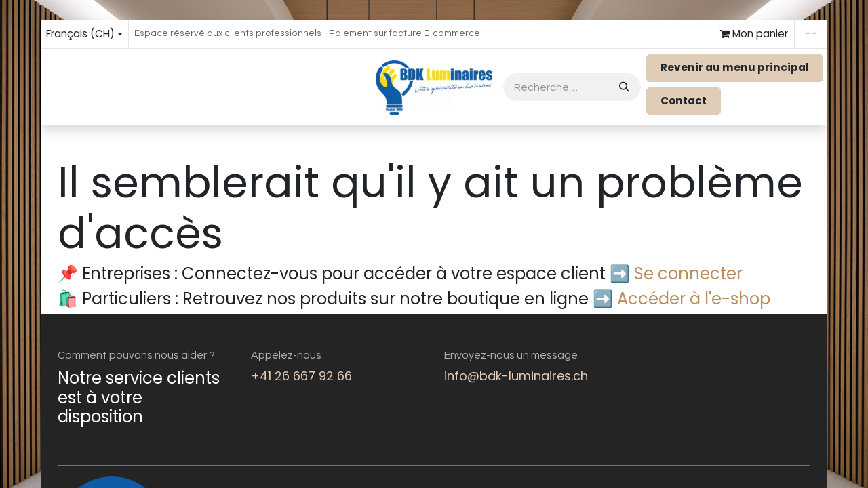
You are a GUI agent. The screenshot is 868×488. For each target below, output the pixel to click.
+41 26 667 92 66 (301, 376)
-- (811, 34)
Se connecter (688, 273)
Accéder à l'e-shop (694, 299)
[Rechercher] (623, 87)
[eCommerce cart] (753, 34)
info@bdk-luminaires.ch (516, 376)
